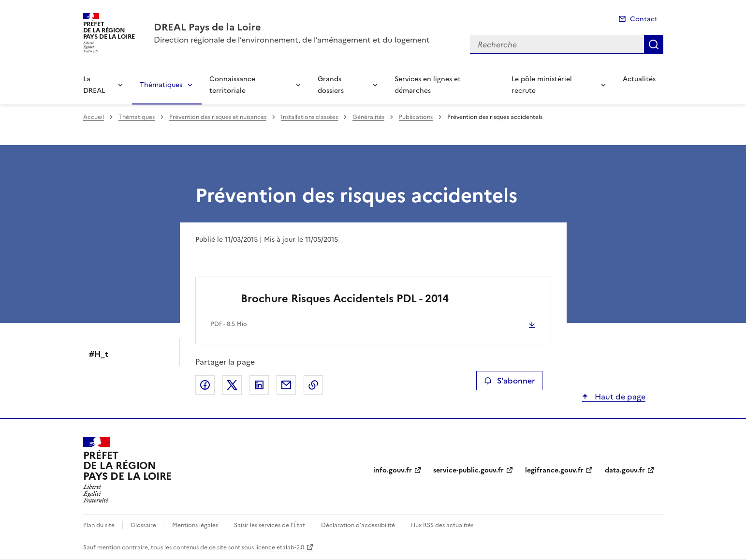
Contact (644, 19)
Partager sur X (232, 385)
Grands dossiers (331, 85)
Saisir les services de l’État (270, 525)
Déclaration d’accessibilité (358, 525)
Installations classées (309, 117)
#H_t (99, 354)
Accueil (94, 117)
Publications (416, 117)
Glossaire (143, 525)
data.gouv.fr (625, 470)
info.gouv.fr (393, 470)
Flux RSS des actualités (442, 525)
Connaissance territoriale (232, 85)
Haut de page (619, 397)
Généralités (368, 117)
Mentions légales (195, 525)
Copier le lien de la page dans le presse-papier (313, 385)
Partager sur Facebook (205, 385)
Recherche (654, 44)
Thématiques (161, 85)
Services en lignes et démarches (428, 85)
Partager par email (286, 385)
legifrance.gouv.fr (554, 470)
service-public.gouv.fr (468, 470)
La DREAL (94, 85)
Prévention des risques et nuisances (218, 117)
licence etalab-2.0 (280, 547)
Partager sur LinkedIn (259, 385)
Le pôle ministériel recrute (542, 85)
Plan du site (99, 525)
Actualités (639, 79)
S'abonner (509, 381)
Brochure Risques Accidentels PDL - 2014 (345, 299)
